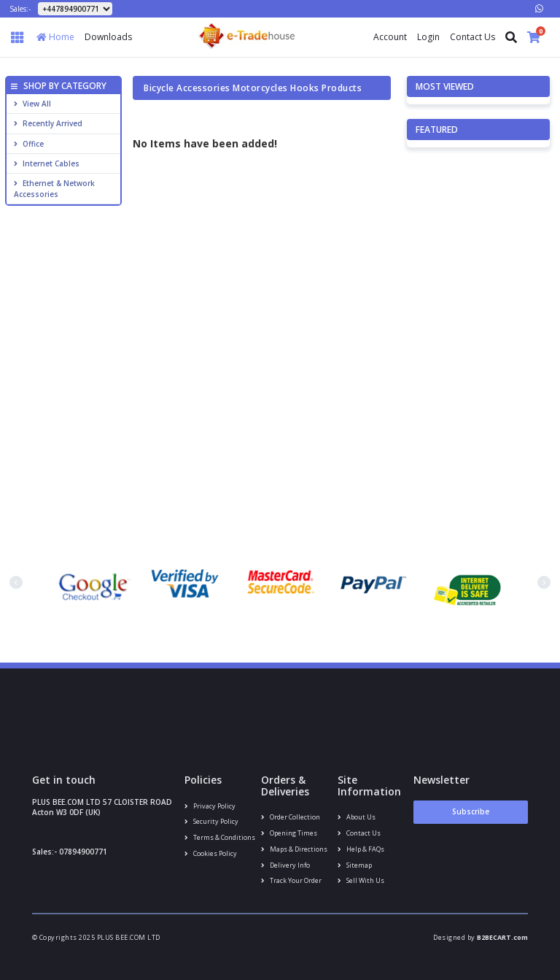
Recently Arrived (48, 123)
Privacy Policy (210, 806)
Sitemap (355, 865)
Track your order (291, 880)
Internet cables (47, 163)
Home (55, 37)
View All (32, 104)
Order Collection (291, 817)
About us (357, 817)
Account (390, 37)
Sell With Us (361, 880)
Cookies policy (211, 853)
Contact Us (472, 37)
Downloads (108, 37)
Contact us (359, 833)
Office (29, 144)
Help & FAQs (361, 849)
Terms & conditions (220, 837)
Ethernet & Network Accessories (54, 188)
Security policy (211, 821)
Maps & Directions (294, 849)
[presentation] (16, 582)
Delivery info (285, 865)
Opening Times (289, 833)
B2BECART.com (502, 937)
